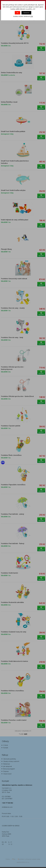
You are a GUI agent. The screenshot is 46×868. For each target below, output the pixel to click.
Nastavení (26, 13)
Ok (18, 13)
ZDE (32, 16)
